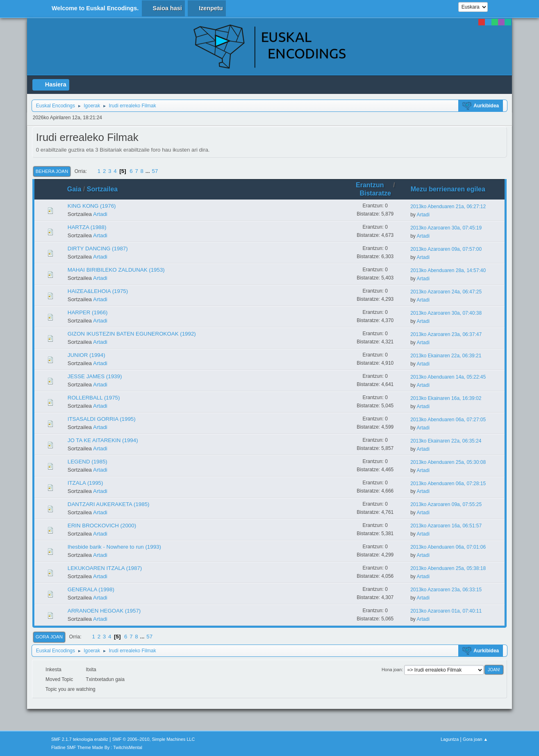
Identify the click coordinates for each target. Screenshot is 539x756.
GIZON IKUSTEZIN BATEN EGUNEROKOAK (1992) (132, 334)
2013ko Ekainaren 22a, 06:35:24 (446, 441)
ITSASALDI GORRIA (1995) (102, 419)
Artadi (100, 214)
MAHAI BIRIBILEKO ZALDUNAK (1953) (116, 270)
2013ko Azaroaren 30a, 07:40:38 (446, 313)
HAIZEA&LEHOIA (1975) (98, 291)
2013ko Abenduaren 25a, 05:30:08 (448, 462)
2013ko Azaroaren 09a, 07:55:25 (446, 504)
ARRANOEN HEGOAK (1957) (104, 611)
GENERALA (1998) (91, 589)
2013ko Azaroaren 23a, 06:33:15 (446, 590)
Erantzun (373, 185)
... (149, 171)
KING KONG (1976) (92, 206)
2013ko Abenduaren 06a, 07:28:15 (448, 484)
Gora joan (49, 637)
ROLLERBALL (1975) (94, 398)
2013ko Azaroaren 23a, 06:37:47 (446, 334)
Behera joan (52, 171)
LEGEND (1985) (88, 462)
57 (155, 171)
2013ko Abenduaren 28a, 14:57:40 (448, 270)
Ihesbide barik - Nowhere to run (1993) (114, 547)
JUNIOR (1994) (86, 355)
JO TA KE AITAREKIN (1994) (103, 440)
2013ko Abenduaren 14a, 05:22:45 (448, 377)
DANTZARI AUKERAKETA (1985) (109, 504)
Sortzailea (102, 189)
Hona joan (392, 670)
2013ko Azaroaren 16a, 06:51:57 (446, 526)
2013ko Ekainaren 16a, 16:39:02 (446, 398)
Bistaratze (375, 193)
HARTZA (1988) (87, 227)
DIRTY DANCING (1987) (98, 249)
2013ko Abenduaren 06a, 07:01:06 (448, 547)
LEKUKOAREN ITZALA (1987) (105, 568)
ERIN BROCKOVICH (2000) (102, 526)
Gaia (74, 189)
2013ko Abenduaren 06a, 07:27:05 (448, 420)
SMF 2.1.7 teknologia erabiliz (80, 739)
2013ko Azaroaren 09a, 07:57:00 (446, 249)
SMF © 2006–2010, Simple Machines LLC (154, 739)
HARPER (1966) (88, 312)
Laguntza (450, 739)
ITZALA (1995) (85, 483)
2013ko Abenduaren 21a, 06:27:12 (448, 207)
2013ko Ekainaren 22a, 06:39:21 (446, 356)
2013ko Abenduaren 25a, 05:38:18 (448, 568)
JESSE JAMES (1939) (95, 376)
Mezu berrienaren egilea (448, 189)
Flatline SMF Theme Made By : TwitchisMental (97, 747)
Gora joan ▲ (475, 739)
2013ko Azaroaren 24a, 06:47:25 (446, 292)
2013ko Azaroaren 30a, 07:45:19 (446, 228)
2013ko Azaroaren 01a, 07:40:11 (446, 611)
